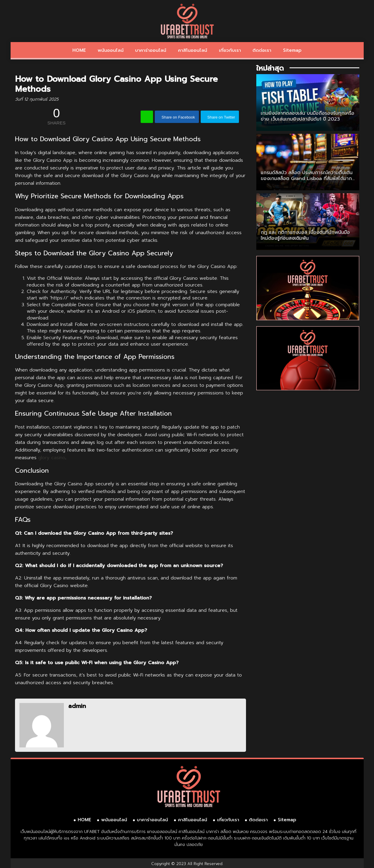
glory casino (52, 458)
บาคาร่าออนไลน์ (151, 50)
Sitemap (292, 50)
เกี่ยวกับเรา (230, 50)
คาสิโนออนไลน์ (193, 50)
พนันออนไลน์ (111, 50)
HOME (79, 50)
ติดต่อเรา (262, 50)
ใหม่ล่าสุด (270, 68)
